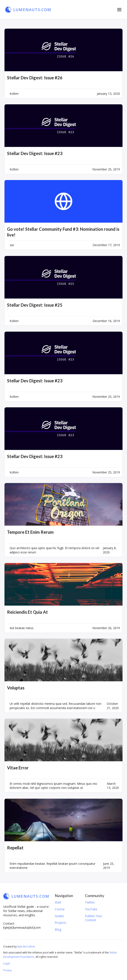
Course (60, 909)
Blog (58, 929)
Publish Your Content (93, 918)
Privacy (7, 970)
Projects (61, 923)
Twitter (90, 902)
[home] (28, 10)
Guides (59, 916)
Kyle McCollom (26, 947)
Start (58, 902)
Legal (6, 963)
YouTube (91, 909)
